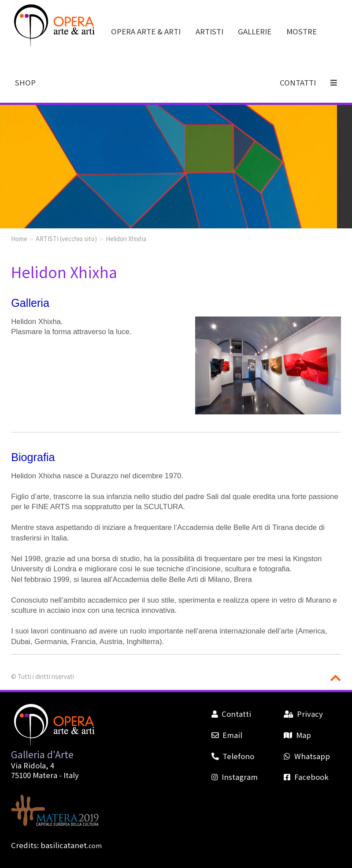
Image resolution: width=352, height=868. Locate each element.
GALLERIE (255, 31)
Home (19, 238)
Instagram (235, 777)
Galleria (30, 303)
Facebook (306, 777)
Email (227, 735)
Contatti (231, 714)
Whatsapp (307, 756)
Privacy (303, 714)
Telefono (233, 756)
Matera (45, 775)
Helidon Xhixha (126, 238)
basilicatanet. (71, 845)
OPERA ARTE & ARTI (146, 31)
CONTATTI (298, 82)
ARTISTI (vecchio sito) (66, 238)
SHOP (25, 82)
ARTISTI (209, 31)
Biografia (33, 457)
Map (297, 735)
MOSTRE (302, 31)
